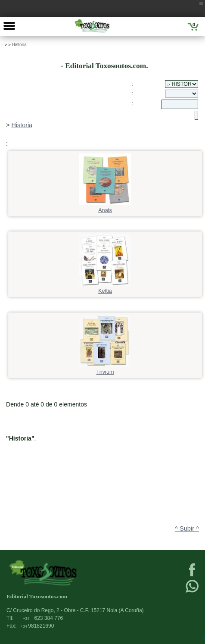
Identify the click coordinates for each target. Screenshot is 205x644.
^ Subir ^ (187, 528)
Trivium (105, 369)
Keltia (105, 288)
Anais (105, 208)
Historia (19, 45)
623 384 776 (43, 618)
